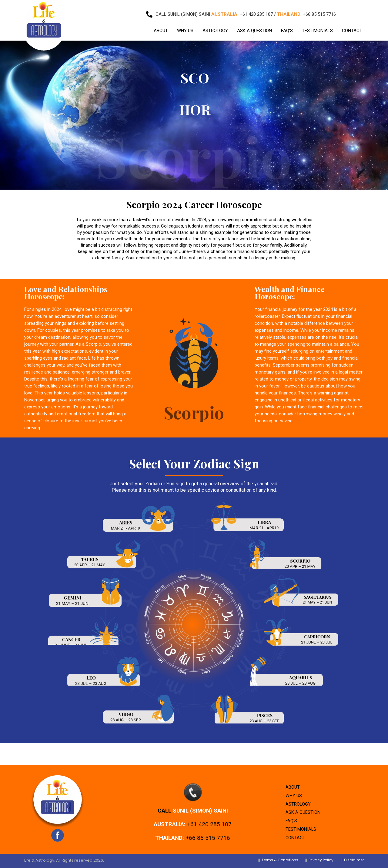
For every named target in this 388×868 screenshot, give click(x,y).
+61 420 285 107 (209, 818)
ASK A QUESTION (254, 28)
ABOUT (161, 28)
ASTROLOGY (215, 28)
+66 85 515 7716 (208, 832)
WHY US (185, 28)
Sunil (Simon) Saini (200, 805)
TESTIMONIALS (317, 28)
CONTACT (352, 28)
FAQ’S (287, 28)
